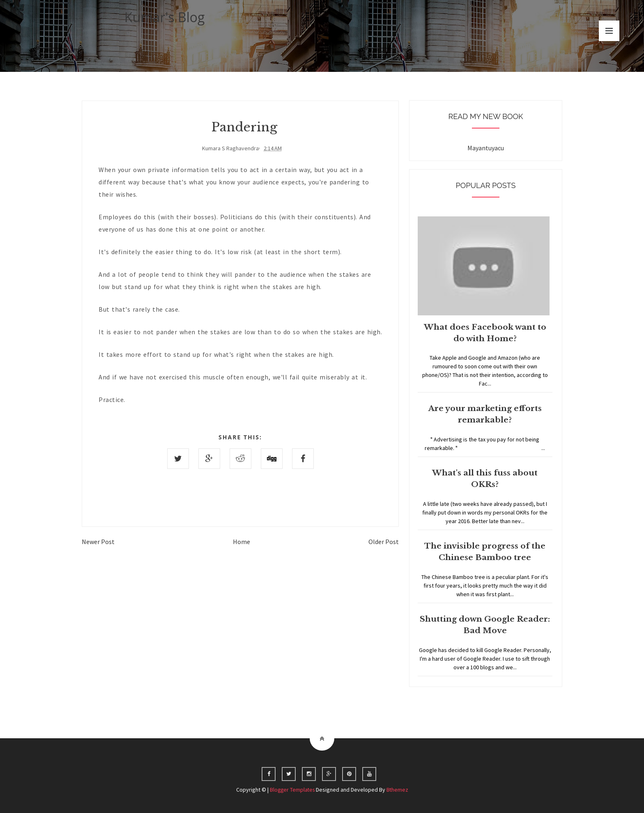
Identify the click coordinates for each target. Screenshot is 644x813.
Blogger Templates (292, 790)
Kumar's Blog (165, 17)
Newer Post (98, 542)
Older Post (384, 542)
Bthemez (398, 790)
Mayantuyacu (486, 148)
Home (241, 542)
